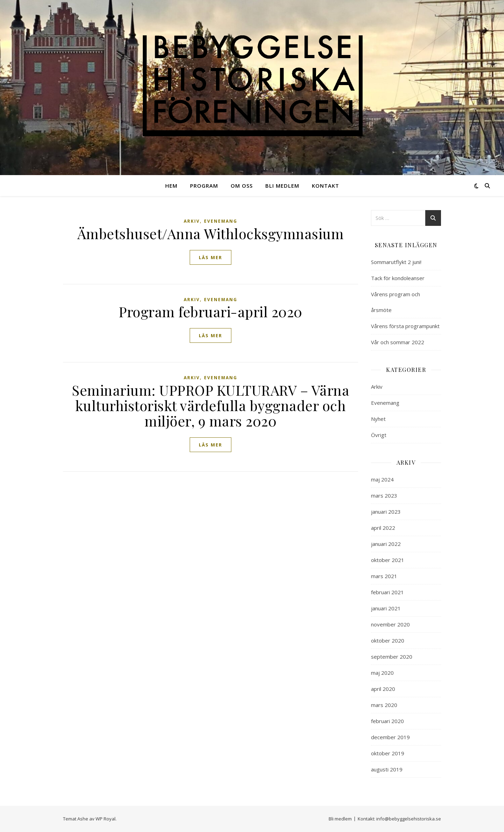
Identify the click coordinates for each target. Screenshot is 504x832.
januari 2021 (386, 608)
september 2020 (392, 657)
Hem (171, 186)
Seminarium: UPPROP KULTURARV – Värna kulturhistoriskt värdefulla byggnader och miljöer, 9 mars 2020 (211, 405)
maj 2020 (382, 673)
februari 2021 (387, 592)
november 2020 (390, 624)
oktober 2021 (388, 560)
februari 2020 (387, 721)
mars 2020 (384, 705)
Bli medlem (282, 186)
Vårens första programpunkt (405, 326)
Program (204, 186)
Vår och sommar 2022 (398, 342)
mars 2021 (384, 576)
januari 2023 (386, 512)
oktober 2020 (388, 640)
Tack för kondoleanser (398, 278)
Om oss (242, 186)
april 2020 (383, 689)
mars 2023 (384, 495)
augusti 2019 (387, 769)
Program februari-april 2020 (211, 311)
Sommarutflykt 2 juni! (396, 262)
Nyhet (378, 419)
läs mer (211, 257)
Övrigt (379, 435)
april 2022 (383, 528)
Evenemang (221, 221)
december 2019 (390, 737)
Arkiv (192, 221)
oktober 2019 (388, 753)
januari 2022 (386, 544)
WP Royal (106, 819)
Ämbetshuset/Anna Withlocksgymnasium (211, 233)
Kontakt (325, 186)
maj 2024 (382, 479)
